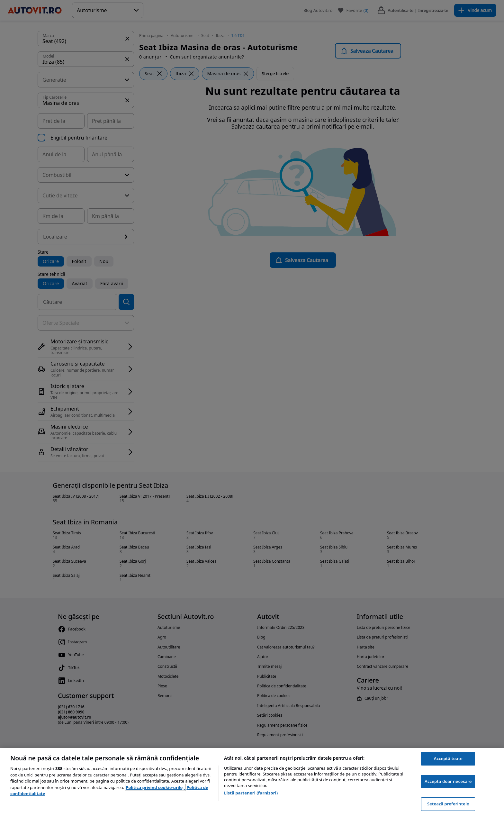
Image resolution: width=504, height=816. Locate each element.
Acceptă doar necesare (448, 781)
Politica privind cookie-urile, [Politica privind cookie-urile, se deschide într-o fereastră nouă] (155, 787)
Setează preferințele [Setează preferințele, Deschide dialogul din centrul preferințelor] (448, 804)
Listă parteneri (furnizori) (251, 793)
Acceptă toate (448, 758)
